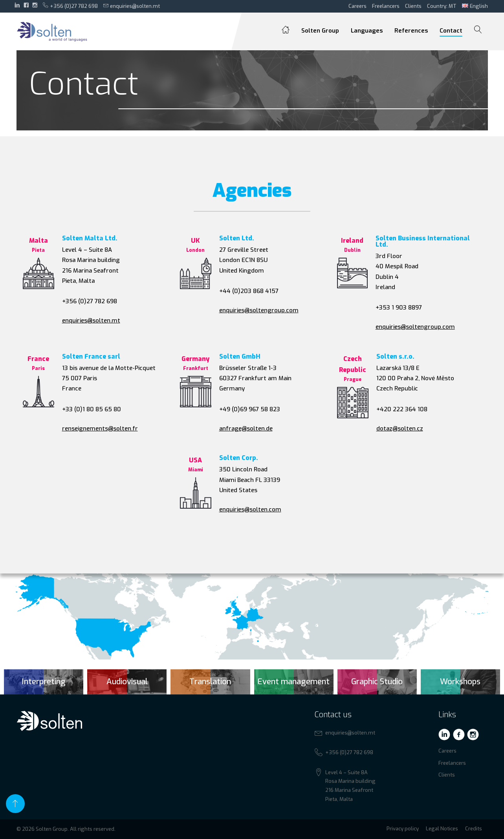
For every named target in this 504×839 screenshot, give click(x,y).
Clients (413, 6)
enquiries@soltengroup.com (259, 310)
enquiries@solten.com (250, 509)
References (411, 31)
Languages (367, 31)
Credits (474, 829)
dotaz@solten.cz (400, 429)
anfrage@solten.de (246, 429)
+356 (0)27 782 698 (70, 6)
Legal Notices (442, 829)
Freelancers (386, 6)
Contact (451, 31)
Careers (357, 6)
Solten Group (320, 31)
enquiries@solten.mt (132, 6)
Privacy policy (403, 829)
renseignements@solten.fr (100, 429)
